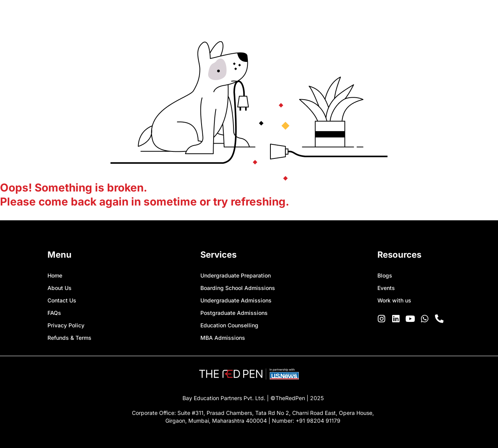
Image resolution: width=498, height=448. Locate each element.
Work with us (394, 300)
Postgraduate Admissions (234, 313)
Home (55, 275)
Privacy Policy (66, 325)
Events (386, 288)
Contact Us (62, 300)
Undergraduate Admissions (236, 300)
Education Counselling (229, 325)
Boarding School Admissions (238, 288)
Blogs (385, 275)
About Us (60, 288)
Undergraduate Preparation (236, 275)
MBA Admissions (223, 338)
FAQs (54, 313)
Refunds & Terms (69, 338)
